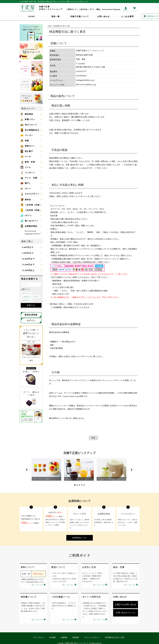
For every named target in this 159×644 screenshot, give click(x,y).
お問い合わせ (104, 16)
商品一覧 (56, 16)
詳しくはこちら (38, 585)
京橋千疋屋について (80, 16)
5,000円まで (28, 253)
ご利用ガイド (71, 9)
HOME (32, 16)
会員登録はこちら (80, 538)
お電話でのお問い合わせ (126, 605)
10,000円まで (28, 259)
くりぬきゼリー (27, 297)
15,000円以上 (28, 270)
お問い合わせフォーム (126, 613)
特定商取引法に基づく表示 (115, 637)
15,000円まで (28, 265)
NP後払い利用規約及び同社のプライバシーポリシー (72, 255)
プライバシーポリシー (92, 637)
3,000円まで (28, 247)
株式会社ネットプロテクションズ (83, 249)
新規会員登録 (31, 315)
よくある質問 (127, 16)
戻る (93, 438)
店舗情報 (64, 637)
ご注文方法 (83, 9)
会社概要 (52, 637)
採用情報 (76, 637)
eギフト (37, 297)
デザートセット (27, 293)
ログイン (31, 320)
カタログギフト (27, 300)
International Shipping (111, 9)
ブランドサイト (39, 637)
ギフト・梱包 (95, 9)
